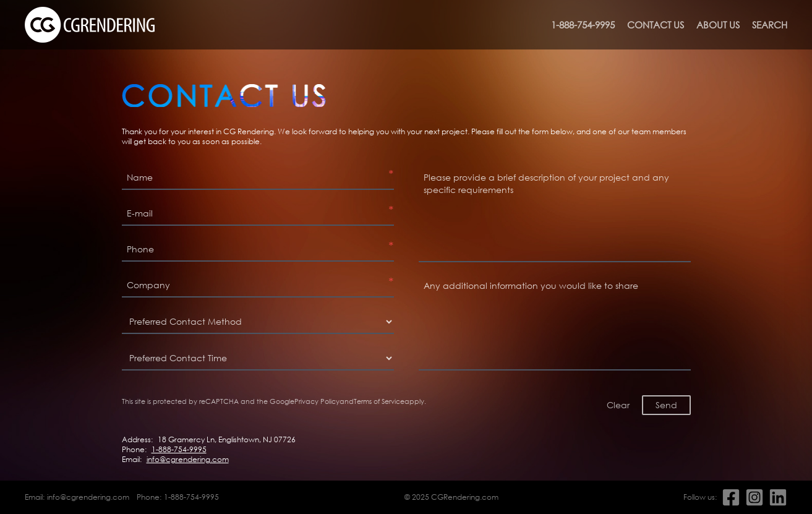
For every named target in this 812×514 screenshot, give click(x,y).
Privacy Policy (317, 401)
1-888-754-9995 (583, 25)
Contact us (656, 25)
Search (770, 25)
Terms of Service (379, 401)
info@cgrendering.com (188, 460)
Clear (618, 405)
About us (718, 25)
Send (666, 405)
